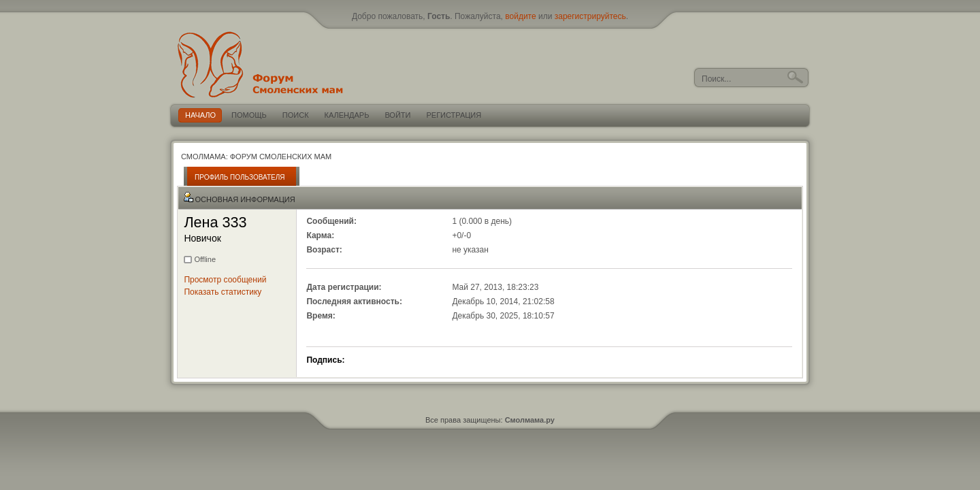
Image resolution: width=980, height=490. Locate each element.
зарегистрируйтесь (590, 16)
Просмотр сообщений (225, 280)
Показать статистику (223, 292)
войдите (520, 16)
